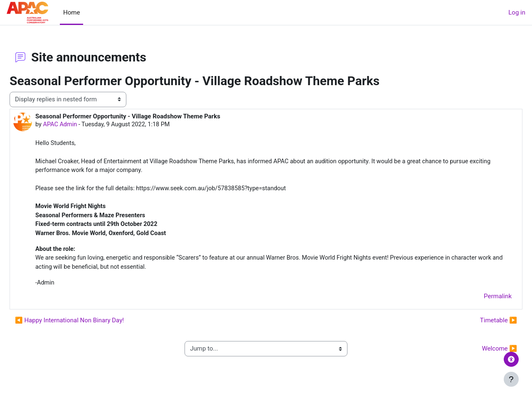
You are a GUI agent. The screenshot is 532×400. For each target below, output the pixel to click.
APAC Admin (81, 125)
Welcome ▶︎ (479, 354)
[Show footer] (511, 379)
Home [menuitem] (71, 12)
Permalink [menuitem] (478, 302)
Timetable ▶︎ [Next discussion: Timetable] (479, 326)
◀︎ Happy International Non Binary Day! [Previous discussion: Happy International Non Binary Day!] (89, 326)
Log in (517, 12)
